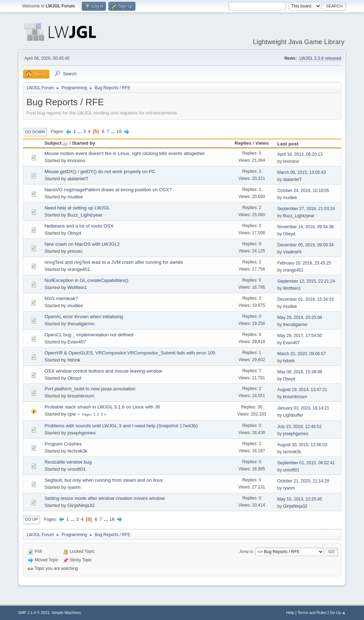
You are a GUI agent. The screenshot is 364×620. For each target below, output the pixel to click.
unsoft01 (77, 469)
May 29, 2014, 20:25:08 (300, 317)
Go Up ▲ (338, 613)
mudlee (75, 197)
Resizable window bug (68, 462)
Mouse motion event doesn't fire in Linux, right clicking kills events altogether (125, 153)
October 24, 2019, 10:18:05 (303, 191)
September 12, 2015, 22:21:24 (306, 281)
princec (75, 251)
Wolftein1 (77, 287)
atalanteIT (78, 179)
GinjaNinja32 (81, 505)
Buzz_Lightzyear (85, 215)
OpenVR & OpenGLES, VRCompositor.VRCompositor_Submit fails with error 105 (130, 353)
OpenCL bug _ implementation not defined (89, 335)
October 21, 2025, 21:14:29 (303, 481)
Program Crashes (63, 444)
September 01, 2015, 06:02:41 (306, 463)
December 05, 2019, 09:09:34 (306, 245)
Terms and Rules (312, 613)
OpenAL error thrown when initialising (84, 317)
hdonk (74, 360)
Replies (243, 143)
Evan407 (77, 342)
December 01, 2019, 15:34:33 (306, 299)
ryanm (74, 487)
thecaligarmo (81, 324)
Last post (288, 144)
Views (262, 143)
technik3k (77, 451)
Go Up (31, 519)
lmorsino (76, 161)
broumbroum (81, 396)
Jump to (246, 551)
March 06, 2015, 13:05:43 (302, 172)
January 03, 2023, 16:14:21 (303, 408)
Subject (56, 143)
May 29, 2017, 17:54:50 (300, 336)
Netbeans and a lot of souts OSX (79, 226)
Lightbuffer (293, 415)
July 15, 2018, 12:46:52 (299, 427)
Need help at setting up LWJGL (77, 208)
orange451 (79, 269)
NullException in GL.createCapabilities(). (87, 280)
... (80, 131)
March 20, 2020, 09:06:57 (302, 354)
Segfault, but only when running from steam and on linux (104, 480)
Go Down (35, 132)
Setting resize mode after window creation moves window (105, 498)
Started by (83, 143)
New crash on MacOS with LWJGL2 (82, 244)
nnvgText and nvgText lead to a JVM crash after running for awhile (114, 262)
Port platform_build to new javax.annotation (90, 389)
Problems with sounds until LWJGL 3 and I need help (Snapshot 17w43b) (121, 426)
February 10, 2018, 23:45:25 (304, 263)
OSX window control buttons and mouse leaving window (103, 371)
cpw (72, 414)
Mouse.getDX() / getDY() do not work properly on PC (100, 172)
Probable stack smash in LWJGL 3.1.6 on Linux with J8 (102, 407)
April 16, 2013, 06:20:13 (300, 154)
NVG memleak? (61, 298)
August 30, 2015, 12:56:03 (302, 445)
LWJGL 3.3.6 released (320, 58)
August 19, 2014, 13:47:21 (302, 390)
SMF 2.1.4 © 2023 (34, 613)
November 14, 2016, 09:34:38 (306, 227)
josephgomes (82, 433)
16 (119, 131)
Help (290, 613)
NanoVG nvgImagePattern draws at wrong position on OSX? (108, 190)
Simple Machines (66, 613)
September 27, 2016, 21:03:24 (306, 209)
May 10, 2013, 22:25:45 (300, 499)
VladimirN (292, 252)
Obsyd (74, 233)
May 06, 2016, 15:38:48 (300, 372)
